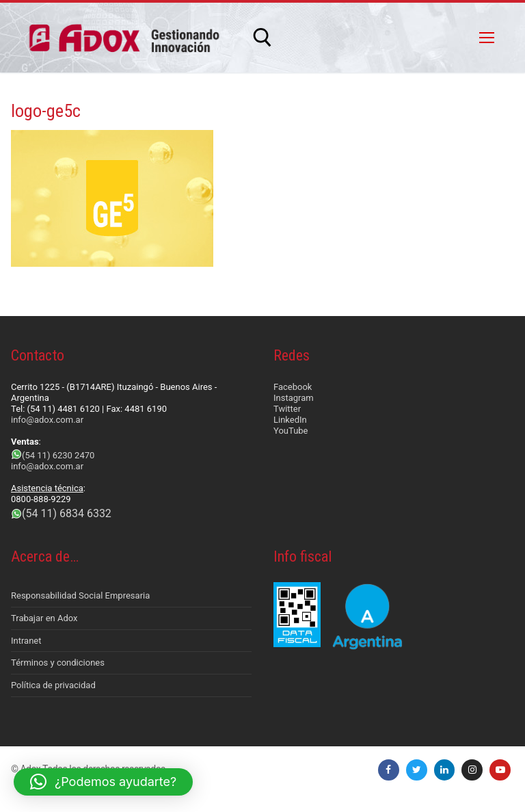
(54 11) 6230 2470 (58, 455)
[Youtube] (500, 770)
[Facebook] (389, 770)
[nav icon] (487, 38)
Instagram (294, 398)
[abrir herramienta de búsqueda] (262, 38)
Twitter (287, 409)
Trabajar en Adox (44, 618)
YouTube (291, 431)
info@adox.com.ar (47, 420)
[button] (103, 782)
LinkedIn (290, 420)
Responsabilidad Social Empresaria (80, 595)
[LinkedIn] (445, 770)
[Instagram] (472, 770)
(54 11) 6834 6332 (67, 513)
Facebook (293, 387)
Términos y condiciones (58, 663)
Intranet (26, 641)
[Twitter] (417, 770)
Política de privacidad (53, 685)
